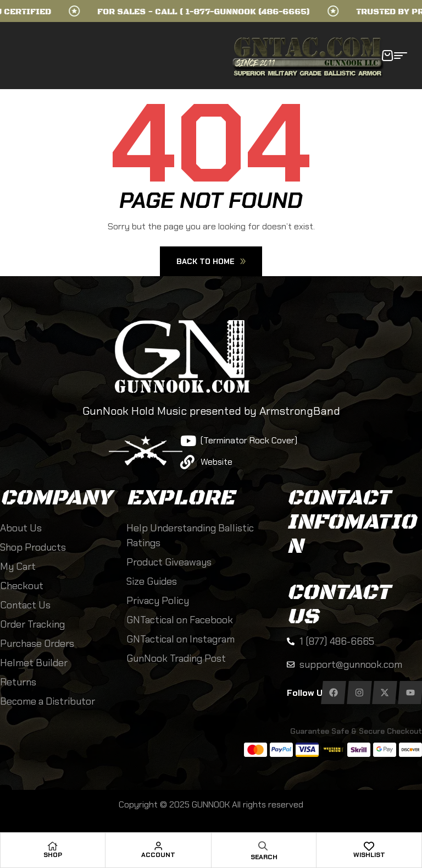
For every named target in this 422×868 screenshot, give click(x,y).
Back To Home (211, 261)
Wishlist (369, 855)
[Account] (158, 846)
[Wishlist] (369, 846)
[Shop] (53, 846)
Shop (53, 855)
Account (158, 855)
